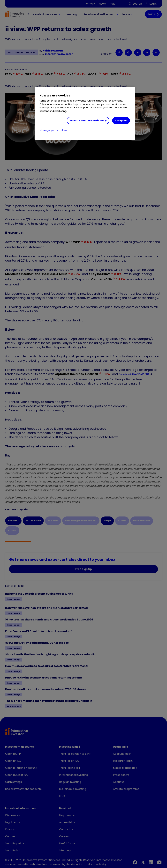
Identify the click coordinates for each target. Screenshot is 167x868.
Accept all (121, 120)
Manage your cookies (53, 130)
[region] (85, 113)
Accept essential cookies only (88, 120)
